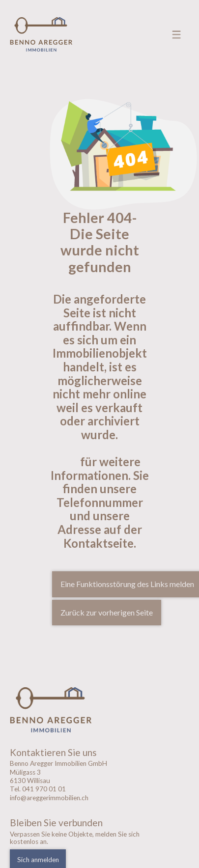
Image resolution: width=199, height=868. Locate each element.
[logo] (78, 710)
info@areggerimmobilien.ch (49, 798)
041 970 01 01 (44, 789)
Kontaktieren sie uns (99, 455)
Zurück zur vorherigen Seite (107, 612)
